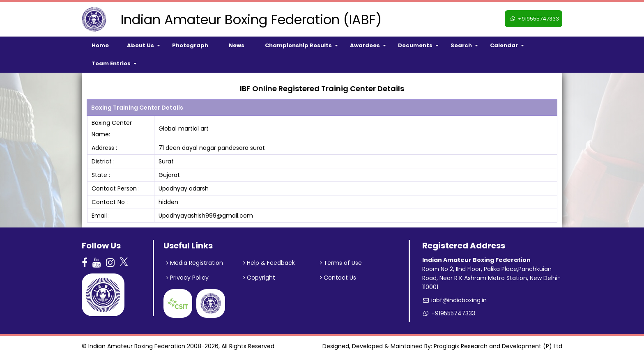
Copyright (259, 278)
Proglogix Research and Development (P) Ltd (498, 346)
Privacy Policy (187, 278)
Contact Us (338, 278)
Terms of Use (341, 263)
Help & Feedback (269, 263)
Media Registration (195, 263)
